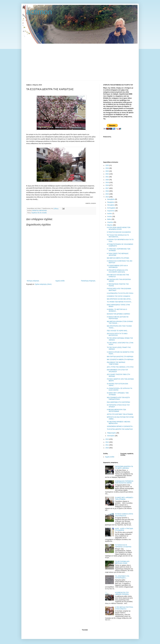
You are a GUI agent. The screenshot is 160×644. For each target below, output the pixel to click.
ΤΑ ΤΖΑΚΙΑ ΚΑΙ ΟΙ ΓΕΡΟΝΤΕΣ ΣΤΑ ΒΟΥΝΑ (123, 546)
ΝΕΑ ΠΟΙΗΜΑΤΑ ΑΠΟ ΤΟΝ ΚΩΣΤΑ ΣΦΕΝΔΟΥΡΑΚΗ (118, 398)
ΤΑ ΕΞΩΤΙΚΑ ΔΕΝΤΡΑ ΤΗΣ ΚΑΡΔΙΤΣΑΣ (120, 429)
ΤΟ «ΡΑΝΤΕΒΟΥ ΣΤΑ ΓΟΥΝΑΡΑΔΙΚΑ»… (122, 577)
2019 (107, 183)
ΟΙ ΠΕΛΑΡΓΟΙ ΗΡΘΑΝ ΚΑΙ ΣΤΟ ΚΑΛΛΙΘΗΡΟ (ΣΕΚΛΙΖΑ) (117, 271)
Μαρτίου (110, 225)
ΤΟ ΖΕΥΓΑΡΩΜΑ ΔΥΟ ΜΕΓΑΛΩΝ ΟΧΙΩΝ (122, 562)
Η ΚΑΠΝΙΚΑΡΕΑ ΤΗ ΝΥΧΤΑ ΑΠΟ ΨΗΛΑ (120, 293)
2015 (107, 194)
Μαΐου (109, 219)
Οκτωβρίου (111, 205)
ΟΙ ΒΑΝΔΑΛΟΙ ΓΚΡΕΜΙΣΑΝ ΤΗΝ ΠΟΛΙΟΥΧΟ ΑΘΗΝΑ (124, 482)
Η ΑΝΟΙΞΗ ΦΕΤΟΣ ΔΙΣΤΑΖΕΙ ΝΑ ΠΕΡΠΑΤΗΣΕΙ (118, 318)
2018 (107, 185)
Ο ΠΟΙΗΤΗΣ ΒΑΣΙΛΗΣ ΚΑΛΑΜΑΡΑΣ (119, 232)
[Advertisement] (80, 62)
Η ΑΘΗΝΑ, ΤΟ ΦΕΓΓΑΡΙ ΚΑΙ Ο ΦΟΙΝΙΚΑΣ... (117, 310)
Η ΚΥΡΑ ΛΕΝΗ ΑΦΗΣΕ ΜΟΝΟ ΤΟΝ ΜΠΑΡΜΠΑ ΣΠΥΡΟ (119, 228)
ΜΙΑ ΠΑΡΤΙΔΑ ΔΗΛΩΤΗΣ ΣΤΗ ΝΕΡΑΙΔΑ (120, 357)
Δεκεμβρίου (111, 199)
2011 (107, 445)
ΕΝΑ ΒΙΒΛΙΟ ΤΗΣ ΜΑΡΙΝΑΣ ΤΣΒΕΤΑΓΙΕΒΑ (116, 363)
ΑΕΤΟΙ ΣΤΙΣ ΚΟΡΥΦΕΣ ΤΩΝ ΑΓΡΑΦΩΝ (120, 414)
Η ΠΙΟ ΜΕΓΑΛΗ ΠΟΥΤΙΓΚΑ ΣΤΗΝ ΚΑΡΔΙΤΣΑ (124, 608)
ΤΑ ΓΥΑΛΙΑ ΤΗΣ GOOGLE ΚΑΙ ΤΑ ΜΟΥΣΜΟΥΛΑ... (118, 236)
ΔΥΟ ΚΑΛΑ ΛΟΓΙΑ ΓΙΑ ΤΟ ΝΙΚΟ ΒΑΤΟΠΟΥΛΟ (117, 334)
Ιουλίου (110, 214)
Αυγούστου (111, 211)
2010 (107, 448)
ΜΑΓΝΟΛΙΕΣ (43, 211)
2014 (107, 197)
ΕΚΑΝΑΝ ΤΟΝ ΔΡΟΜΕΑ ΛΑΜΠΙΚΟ (118, 314)
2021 (107, 177)
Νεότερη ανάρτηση (33, 281)
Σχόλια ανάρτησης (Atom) (43, 284)
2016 (107, 191)
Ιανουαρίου (111, 436)
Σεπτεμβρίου (112, 208)
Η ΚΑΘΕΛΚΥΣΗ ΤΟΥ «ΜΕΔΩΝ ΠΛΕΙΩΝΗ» (122, 593)
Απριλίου (110, 222)
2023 (107, 171)
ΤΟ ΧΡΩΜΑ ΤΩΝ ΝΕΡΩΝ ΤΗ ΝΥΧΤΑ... (119, 302)
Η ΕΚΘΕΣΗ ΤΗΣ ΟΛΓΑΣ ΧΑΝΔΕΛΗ (118, 296)
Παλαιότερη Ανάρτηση (88, 281)
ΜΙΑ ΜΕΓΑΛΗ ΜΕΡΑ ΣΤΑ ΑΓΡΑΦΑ (118, 258)
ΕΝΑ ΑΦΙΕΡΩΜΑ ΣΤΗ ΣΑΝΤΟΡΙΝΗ (118, 402)
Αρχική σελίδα (60, 281)
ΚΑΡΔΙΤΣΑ (35, 211)
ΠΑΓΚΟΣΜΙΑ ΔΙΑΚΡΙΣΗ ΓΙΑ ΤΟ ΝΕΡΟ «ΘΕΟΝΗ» (124, 467)
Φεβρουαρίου (112, 433)
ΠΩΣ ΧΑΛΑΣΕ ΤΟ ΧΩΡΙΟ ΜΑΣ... (118, 331)
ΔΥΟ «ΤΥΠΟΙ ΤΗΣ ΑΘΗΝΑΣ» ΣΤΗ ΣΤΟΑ (120, 367)
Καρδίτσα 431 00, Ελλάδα (39, 213)
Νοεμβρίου (111, 202)
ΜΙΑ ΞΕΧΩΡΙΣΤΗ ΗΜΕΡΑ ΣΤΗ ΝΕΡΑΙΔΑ (120, 360)
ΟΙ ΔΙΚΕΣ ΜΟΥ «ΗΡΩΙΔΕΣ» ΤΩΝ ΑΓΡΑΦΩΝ (124, 498)
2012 (107, 442)
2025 (107, 165)
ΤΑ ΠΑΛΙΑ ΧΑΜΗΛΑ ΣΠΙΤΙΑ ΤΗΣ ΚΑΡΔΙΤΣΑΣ (124, 515)
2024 (107, 168)
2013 (107, 439)
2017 (107, 188)
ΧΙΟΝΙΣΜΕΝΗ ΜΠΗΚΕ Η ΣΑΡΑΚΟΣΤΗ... (120, 426)
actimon (39, 12)
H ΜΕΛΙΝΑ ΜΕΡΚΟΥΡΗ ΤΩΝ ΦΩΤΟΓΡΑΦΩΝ (116, 411)
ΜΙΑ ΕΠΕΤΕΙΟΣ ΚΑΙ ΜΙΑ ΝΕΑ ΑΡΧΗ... (119, 299)
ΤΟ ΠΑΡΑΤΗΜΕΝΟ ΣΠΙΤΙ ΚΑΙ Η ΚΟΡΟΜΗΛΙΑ (117, 266)
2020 (107, 180)
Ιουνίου (110, 217)
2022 (107, 174)
